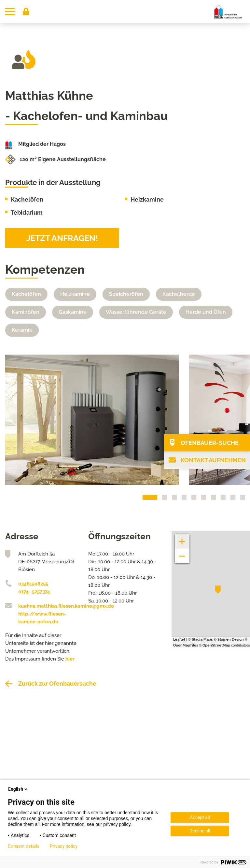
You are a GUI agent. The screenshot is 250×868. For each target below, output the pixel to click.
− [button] (182, 553)
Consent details (24, 846)
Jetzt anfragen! (62, 238)
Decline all (200, 831)
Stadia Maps (202, 640)
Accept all (200, 817)
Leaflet (179, 640)
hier (70, 659)
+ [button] (182, 538)
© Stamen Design (229, 640)
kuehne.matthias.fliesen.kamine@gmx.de (49, 606)
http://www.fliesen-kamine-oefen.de (42, 618)
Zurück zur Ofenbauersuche (57, 684)
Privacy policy (64, 846)
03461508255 (33, 584)
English (18, 789)
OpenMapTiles (186, 645)
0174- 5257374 (34, 592)
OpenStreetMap (216, 645)
